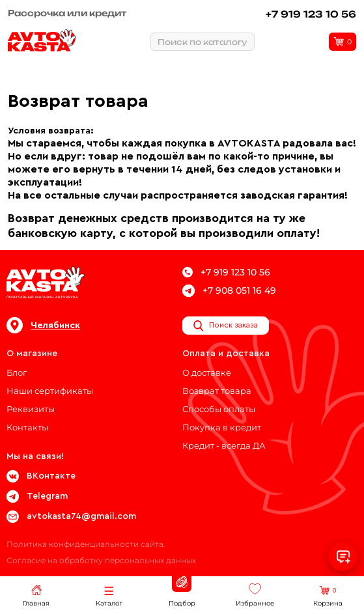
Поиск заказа (226, 326)
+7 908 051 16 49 (229, 291)
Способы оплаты (219, 409)
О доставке (207, 372)
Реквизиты (31, 409)
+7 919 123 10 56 (311, 14)
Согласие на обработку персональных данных (101, 560)
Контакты (27, 427)
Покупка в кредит (222, 427)
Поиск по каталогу (203, 42)
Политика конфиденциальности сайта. (86, 544)
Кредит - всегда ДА (224, 445)
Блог (17, 372)
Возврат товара (217, 391)
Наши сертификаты (50, 391)
